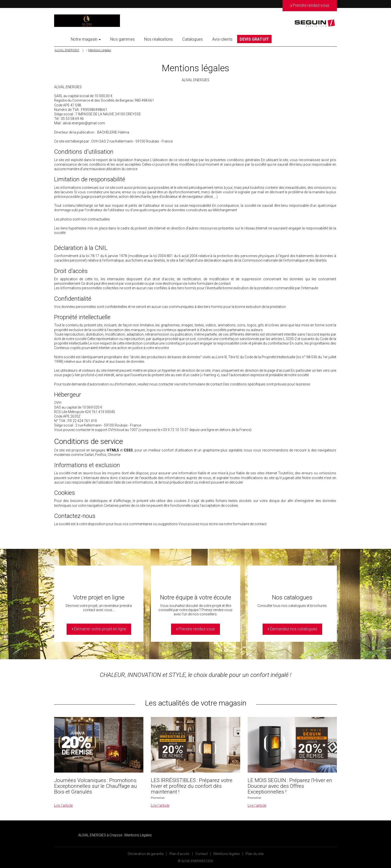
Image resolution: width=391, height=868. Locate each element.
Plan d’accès (179, 854)
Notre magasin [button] (86, 39)
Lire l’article (63, 805)
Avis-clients (222, 39)
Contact (201, 854)
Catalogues (193, 39)
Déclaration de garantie (146, 854)
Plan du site (255, 854)
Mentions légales (227, 854)
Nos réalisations (159, 39)
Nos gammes (122, 39)
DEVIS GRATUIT (254, 39)
